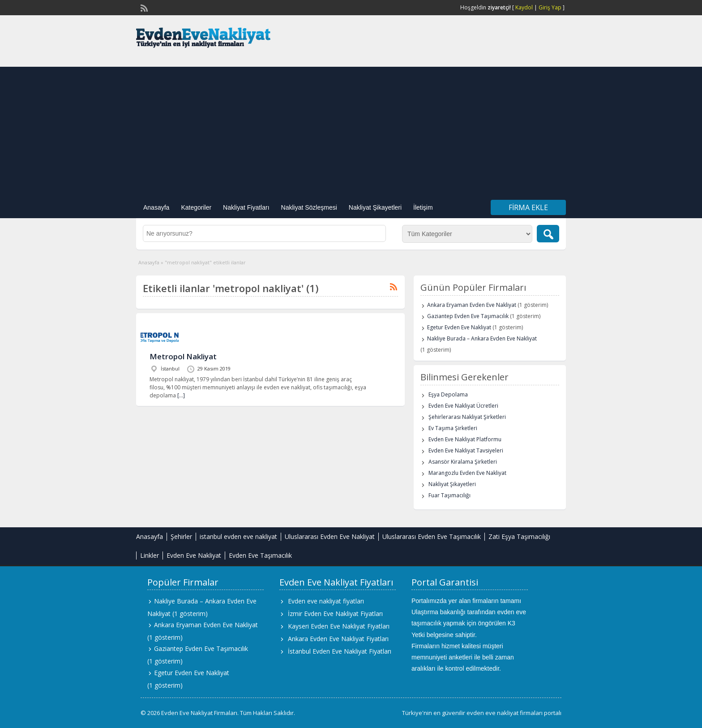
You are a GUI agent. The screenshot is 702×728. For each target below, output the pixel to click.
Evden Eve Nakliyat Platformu (465, 439)
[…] (181, 395)
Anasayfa (156, 207)
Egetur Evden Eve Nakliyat (459, 327)
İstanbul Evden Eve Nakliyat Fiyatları (340, 651)
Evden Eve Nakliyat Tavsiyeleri (466, 450)
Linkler (150, 555)
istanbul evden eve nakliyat (238, 536)
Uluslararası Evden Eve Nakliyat (330, 536)
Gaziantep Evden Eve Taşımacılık (468, 316)
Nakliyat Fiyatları (246, 207)
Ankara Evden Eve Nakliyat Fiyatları (338, 639)
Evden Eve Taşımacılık (260, 555)
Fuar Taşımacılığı (449, 495)
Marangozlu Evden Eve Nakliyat (467, 473)
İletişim (423, 207)
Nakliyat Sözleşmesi (309, 207)
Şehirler (181, 536)
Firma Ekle (528, 207)
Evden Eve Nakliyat (194, 555)
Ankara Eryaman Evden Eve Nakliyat (472, 305)
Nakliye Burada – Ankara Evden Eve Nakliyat (482, 338)
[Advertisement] (351, 129)
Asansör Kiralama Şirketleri (463, 462)
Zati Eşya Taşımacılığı (519, 536)
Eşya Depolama (448, 394)
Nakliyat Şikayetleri (375, 207)
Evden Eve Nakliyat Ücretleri (463, 406)
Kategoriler (196, 207)
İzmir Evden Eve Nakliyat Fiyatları (335, 614)
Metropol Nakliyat (183, 356)
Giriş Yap (550, 7)
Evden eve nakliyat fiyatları (326, 601)
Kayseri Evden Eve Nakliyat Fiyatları (339, 626)
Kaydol (524, 7)
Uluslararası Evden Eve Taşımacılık (432, 536)
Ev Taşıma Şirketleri (453, 428)
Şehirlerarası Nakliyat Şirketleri (467, 417)
